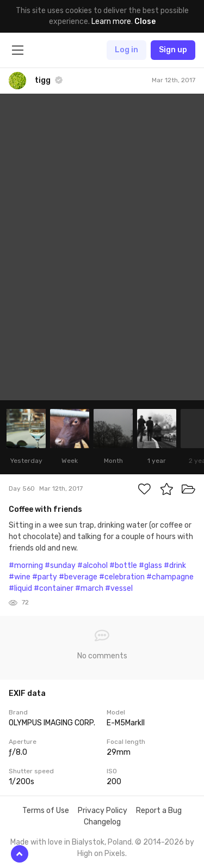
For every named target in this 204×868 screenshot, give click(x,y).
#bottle (123, 566)
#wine (20, 577)
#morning (26, 566)
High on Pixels (101, 854)
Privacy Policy (103, 811)
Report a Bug (159, 811)
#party (45, 577)
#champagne (170, 577)
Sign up (173, 50)
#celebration (122, 577)
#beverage (78, 577)
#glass (150, 566)
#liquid (20, 588)
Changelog (102, 822)
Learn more (111, 22)
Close (145, 22)
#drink (175, 566)
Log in (126, 50)
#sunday (60, 566)
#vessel (119, 588)
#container (54, 588)
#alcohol (92, 566)
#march (89, 588)
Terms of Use (46, 811)
